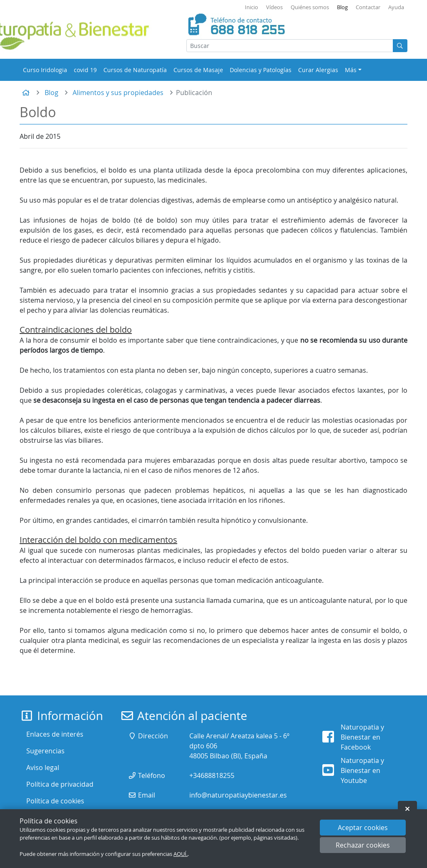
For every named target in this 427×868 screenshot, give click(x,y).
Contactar (368, 7)
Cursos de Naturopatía (135, 70)
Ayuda (396, 7)
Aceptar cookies (363, 828)
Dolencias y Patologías (261, 70)
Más (351, 70)
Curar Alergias (318, 70)
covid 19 (85, 70)
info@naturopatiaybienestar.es (238, 795)
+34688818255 (212, 775)
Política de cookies (55, 801)
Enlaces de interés (55, 734)
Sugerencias (45, 751)
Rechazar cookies (363, 845)
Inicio (251, 7)
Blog (342, 7)
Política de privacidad (60, 784)
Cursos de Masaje (198, 70)
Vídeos (274, 7)
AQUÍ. (181, 854)
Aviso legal (43, 768)
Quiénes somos (310, 7)
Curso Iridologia (45, 70)
